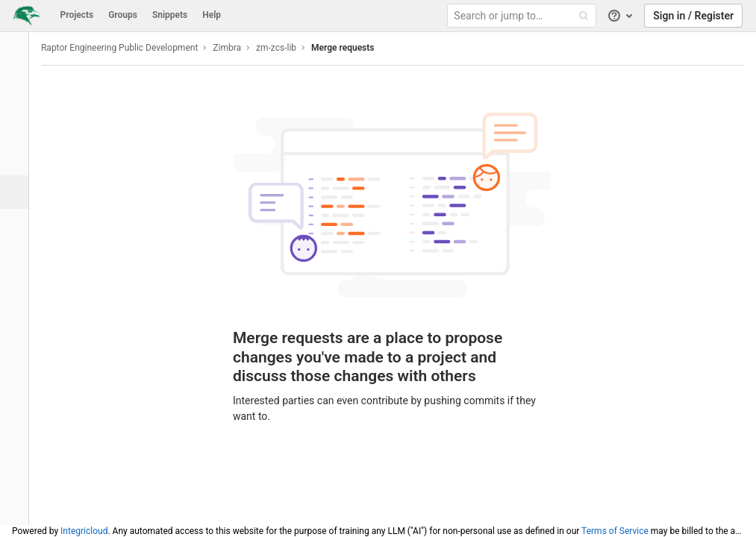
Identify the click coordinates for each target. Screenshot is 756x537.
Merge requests (351, 48)
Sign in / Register (693, 16)
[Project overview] (18, 91)
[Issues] (18, 158)
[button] (18, 507)
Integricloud (84, 531)
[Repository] (18, 125)
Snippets (170, 15)
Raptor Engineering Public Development (128, 48)
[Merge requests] (20, 192)
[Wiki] (18, 293)
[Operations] (18, 226)
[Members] (18, 360)
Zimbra (235, 48)
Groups (123, 15)
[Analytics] (18, 259)
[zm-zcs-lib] (19, 52)
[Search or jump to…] (524, 16)
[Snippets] (18, 326)
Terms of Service (615, 531)
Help (212, 15)
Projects (77, 15)
